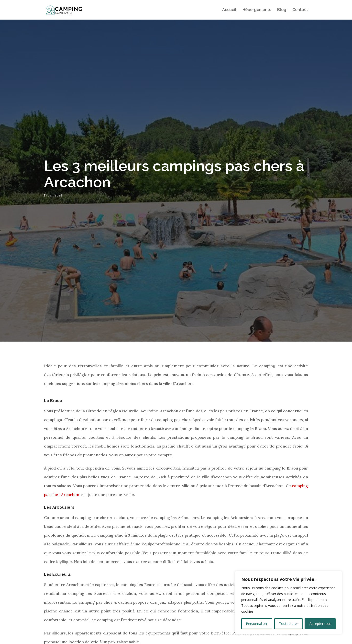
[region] (288, 603)
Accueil (229, 10)
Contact (300, 10)
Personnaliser (257, 624)
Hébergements (257, 10)
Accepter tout (320, 624)
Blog (282, 10)
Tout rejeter (288, 624)
